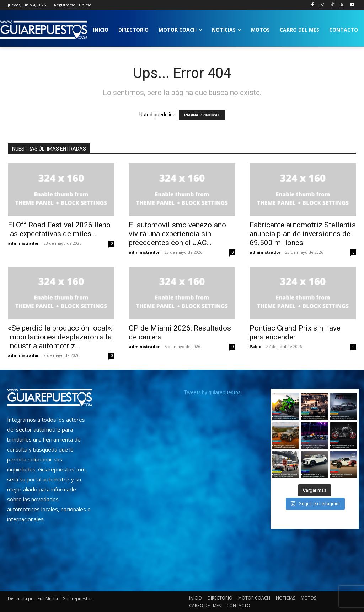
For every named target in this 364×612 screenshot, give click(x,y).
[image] (50, 397)
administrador (23, 243)
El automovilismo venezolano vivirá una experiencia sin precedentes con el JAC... (177, 234)
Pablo (255, 346)
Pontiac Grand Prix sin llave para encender (295, 333)
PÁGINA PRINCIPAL (202, 115)
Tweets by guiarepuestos (212, 392)
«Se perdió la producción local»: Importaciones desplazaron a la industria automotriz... (60, 337)
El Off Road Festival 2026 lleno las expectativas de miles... (59, 229)
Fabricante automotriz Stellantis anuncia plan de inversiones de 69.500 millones (303, 234)
